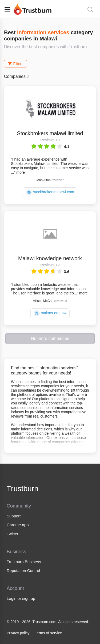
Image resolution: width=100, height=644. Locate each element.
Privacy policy (18, 633)
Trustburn (23, 489)
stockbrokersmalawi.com (50, 192)
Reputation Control (23, 571)
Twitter (13, 534)
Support (14, 516)
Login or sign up (21, 598)
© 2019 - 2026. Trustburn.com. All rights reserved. (48, 622)
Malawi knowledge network (50, 258)
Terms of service (49, 633)
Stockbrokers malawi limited (50, 133)
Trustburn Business (24, 562)
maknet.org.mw (50, 313)
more (21, 172)
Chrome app (18, 525)
